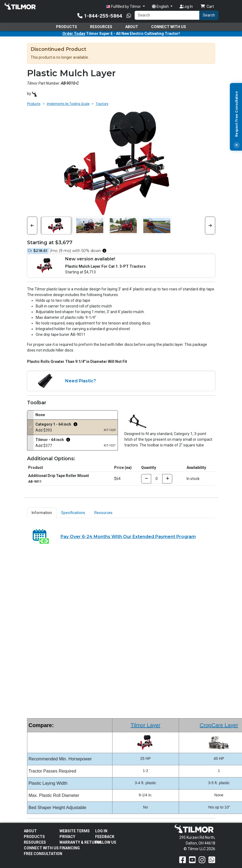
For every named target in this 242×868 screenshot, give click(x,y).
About (132, 27)
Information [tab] (42, 513)
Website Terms (75, 831)
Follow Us (106, 842)
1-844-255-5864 (100, 16)
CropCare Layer (219, 725)
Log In (186, 6)
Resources (101, 27)
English (161, 6)
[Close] (237, 145)
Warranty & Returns (81, 842)
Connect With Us (169, 27)
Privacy (67, 837)
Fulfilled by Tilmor (124, 7)
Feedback (105, 837)
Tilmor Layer (145, 725)
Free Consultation (43, 854)
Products (67, 27)
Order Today (74, 34)
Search (209, 15)
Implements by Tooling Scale (68, 104)
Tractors (102, 104)
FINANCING (70, 848)
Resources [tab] (103, 513)
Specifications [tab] (73, 513)
